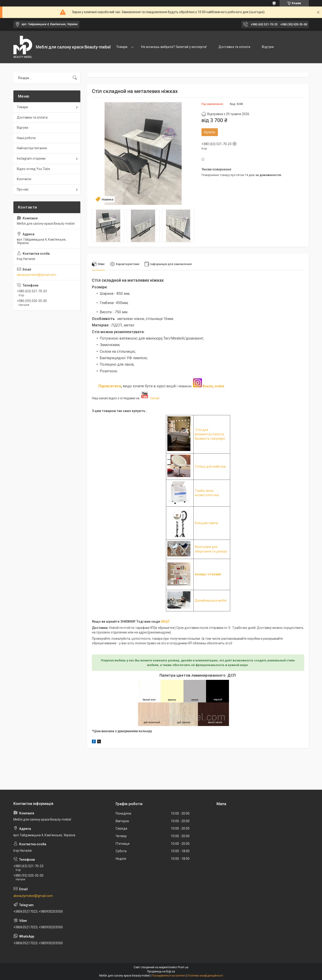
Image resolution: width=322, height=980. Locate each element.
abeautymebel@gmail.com (37, 275)
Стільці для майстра (210, 466)
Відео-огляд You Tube (33, 169)
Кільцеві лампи (206, 523)
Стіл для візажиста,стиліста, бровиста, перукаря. (210, 434)
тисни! (150, 398)
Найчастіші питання (32, 148)
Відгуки (268, 47)
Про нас (23, 189)
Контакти (24, 179)
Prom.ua (183, 967)
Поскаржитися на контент (169, 976)
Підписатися (110, 386)
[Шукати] (75, 78)
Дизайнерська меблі (211, 601)
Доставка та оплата (234, 47)
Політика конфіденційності (205, 976)
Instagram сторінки (31, 158)
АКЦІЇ (165, 621)
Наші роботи (26, 138)
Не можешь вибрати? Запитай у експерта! (174, 47)
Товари (122, 47)
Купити (210, 132)
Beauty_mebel (213, 386)
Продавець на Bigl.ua (161, 971)
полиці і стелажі (208, 574)
